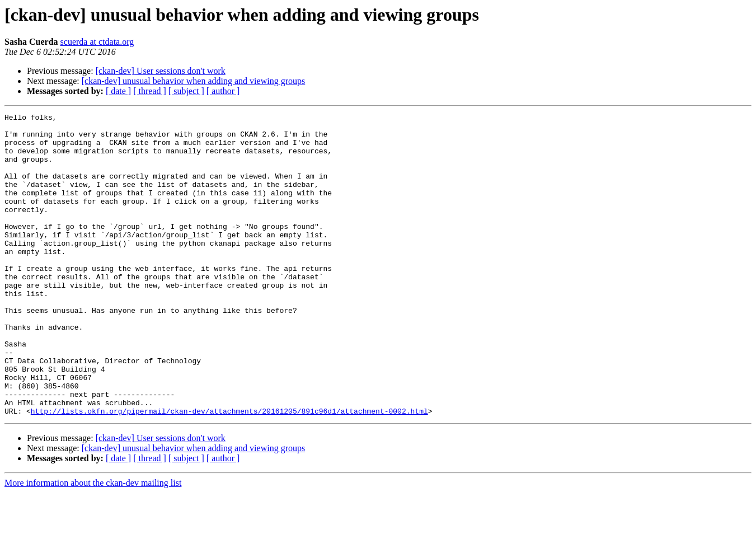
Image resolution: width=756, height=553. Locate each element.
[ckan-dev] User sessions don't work (161, 71)
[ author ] (223, 91)
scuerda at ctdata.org (97, 42)
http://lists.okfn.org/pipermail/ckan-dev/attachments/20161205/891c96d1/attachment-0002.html (229, 471)
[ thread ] (150, 91)
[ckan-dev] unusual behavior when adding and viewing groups (193, 81)
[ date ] (118, 91)
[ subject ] (186, 91)
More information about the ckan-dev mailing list (93, 543)
